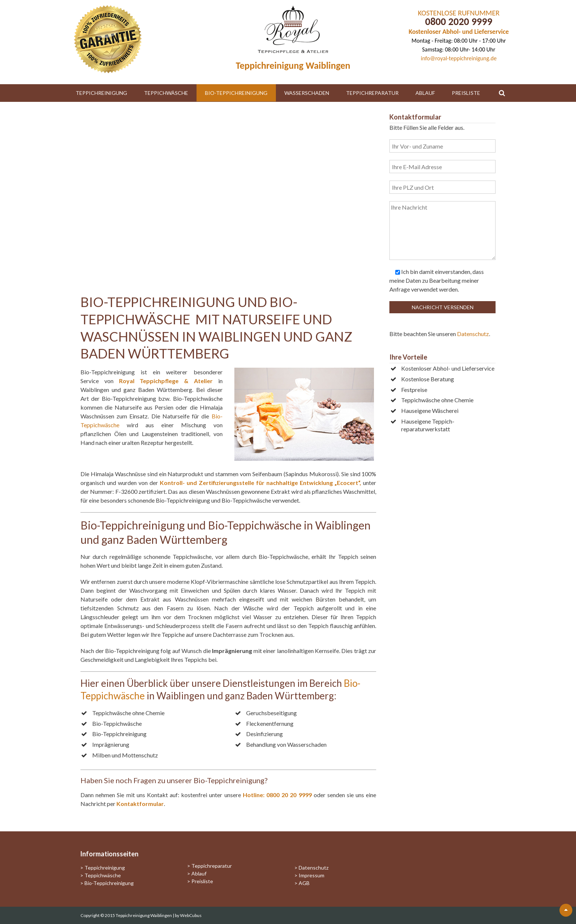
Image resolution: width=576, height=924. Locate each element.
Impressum (312, 875)
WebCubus (191, 915)
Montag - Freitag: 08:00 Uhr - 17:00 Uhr (459, 41)
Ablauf (425, 93)
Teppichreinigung (101, 93)
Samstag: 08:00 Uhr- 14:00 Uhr (459, 49)
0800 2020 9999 (459, 22)
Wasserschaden (307, 93)
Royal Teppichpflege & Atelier (166, 381)
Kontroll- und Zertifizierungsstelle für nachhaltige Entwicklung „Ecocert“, (260, 483)
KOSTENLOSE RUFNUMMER (459, 13)
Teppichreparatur (372, 93)
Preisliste (466, 93)
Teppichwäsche (166, 93)
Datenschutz (473, 334)
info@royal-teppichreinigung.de (459, 58)
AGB (304, 883)
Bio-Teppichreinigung (236, 93)
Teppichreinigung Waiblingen (144, 915)
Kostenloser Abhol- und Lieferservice (459, 32)
